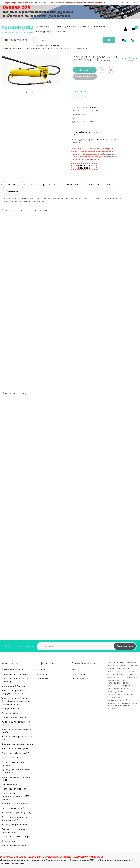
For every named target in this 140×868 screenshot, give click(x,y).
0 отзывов (130, 61)
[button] (86, 97)
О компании (43, 27)
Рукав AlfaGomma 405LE (54, 46)
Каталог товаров (17, 40)
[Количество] (80, 97)
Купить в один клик (85, 77)
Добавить (85, 70)
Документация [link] (100, 185)
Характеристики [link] (43, 185)
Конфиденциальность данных (53, 32)
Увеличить (34, 93)
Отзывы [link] (12, 191)
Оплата (57, 27)
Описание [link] (13, 185)
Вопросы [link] (73, 185)
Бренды (84, 27)
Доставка (71, 27)
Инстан (94, 107)
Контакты (98, 27)
